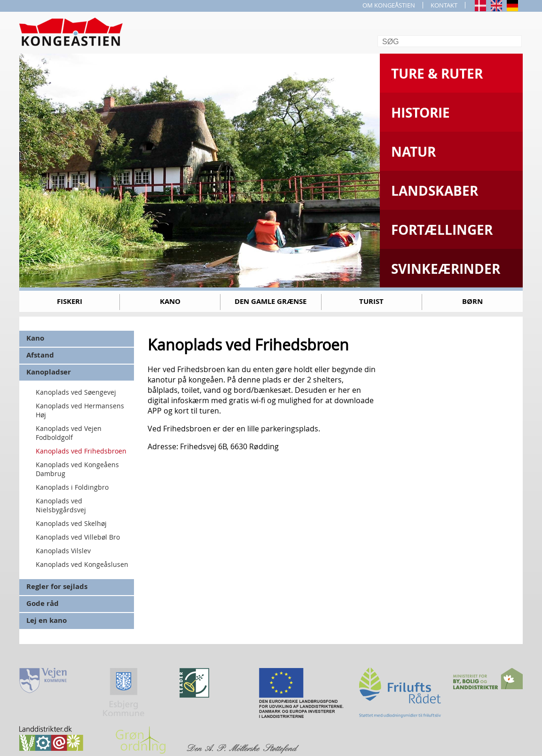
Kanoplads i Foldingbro (72, 487)
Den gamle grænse (271, 301)
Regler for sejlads (57, 586)
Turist (371, 301)
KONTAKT (444, 5)
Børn (472, 301)
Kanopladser (49, 372)
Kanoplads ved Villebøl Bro (78, 537)
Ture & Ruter (437, 74)
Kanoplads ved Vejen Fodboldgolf (69, 433)
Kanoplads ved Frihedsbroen (81, 451)
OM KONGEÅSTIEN (389, 5)
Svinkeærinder (446, 269)
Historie (420, 113)
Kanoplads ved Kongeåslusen (82, 564)
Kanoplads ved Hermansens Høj (80, 410)
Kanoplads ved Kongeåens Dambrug (77, 469)
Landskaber (435, 191)
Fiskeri (70, 301)
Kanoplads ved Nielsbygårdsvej (61, 505)
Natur (413, 152)
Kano (170, 301)
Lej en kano (47, 620)
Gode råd (43, 603)
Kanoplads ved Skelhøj (71, 523)
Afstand (40, 355)
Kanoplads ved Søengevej (76, 392)
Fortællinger (442, 230)
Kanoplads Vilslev (63, 551)
